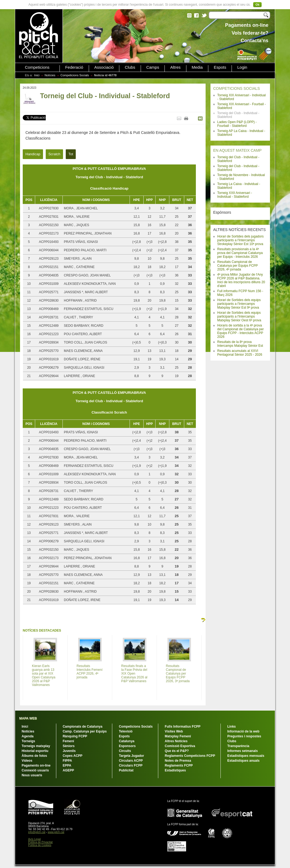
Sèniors (69, 746)
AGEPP (68, 770)
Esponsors (127, 746)
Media (197, 67)
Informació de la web (243, 731)
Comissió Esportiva (180, 746)
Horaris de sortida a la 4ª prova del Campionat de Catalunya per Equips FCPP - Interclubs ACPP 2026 (240, 331)
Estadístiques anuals (243, 761)
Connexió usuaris (35, 770)
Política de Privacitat (40, 842)
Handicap (33, 154)
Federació (74, 67)
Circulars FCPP (131, 765)
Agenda (28, 736)
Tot (71, 154)
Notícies (50, 75)
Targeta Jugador (131, 756)
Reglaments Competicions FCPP (190, 756)
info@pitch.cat (37, 832)
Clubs (130, 67)
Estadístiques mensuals (246, 756)
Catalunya (126, 741)
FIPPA (67, 761)
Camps (153, 67)
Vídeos (27, 761)
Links (231, 727)
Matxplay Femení (178, 736)
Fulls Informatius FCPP (183, 727)
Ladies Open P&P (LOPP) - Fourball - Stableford (237, 124)
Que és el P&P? (177, 751)
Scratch (54, 154)
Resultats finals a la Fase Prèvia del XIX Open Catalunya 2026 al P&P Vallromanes (134, 674)
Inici (37, 75)
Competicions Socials (75, 75)
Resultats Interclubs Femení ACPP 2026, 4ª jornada (90, 672)
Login (242, 67)
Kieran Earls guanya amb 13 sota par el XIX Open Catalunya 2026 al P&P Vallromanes (44, 675)
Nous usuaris (32, 775)
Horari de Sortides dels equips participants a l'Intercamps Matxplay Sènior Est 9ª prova (239, 304)
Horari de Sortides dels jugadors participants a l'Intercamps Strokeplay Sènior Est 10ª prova (240, 240)
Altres (175, 67)
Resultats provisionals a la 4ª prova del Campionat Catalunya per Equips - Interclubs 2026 (240, 253)
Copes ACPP (73, 756)
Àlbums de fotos (34, 756)
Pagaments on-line (36, 765)
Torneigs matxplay (36, 746)
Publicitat (126, 770)
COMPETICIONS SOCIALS (237, 88)
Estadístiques (175, 770)
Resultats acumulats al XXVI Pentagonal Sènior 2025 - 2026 (240, 353)
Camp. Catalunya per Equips (85, 731)
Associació (104, 67)
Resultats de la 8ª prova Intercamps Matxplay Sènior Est (240, 344)
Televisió (126, 731)
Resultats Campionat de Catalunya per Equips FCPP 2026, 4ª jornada (238, 266)
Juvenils (69, 751)
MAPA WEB (28, 718)
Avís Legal (34, 839)
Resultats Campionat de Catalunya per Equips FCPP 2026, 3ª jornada (178, 674)
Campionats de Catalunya (83, 727)
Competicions (37, 67)
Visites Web (174, 731)
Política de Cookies (40, 845)
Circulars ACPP (131, 761)
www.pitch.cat (56, 832)
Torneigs (28, 741)
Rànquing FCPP (75, 736)
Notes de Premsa (178, 761)
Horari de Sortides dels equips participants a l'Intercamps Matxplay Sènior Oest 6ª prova (239, 316)
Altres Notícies (176, 741)
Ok (257, 5)
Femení (68, 741)
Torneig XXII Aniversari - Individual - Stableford (235, 195)
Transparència (238, 746)
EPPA (67, 765)
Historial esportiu (35, 751)
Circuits (125, 751)
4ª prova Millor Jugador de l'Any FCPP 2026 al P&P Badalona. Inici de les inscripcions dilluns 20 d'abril (241, 280)
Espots (220, 67)
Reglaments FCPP (179, 765)
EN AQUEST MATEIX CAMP (237, 150)
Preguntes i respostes (244, 736)
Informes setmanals (243, 751)
